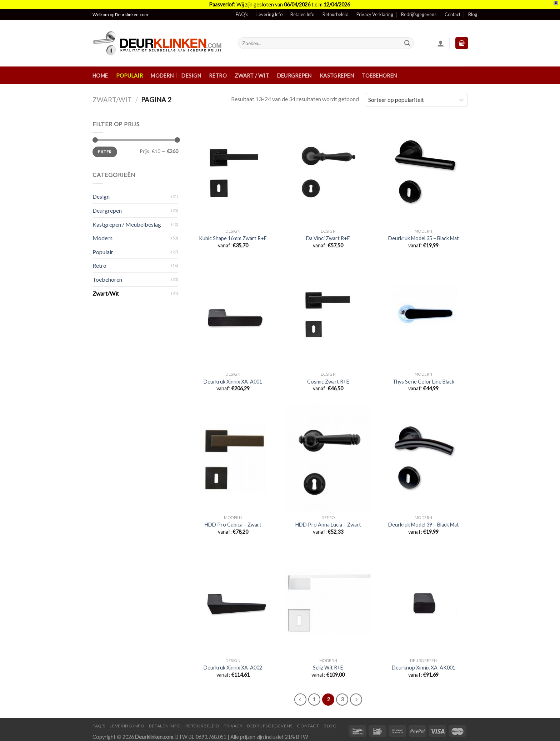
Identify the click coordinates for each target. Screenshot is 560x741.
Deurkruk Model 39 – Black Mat (424, 525)
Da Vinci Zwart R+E (328, 238)
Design (191, 76)
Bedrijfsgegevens (419, 14)
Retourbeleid (336, 14)
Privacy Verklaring (375, 14)
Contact (452, 14)
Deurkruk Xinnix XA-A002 (233, 668)
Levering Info (269, 14)
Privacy (233, 726)
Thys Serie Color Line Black (423, 382)
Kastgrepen (337, 76)
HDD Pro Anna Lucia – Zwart (328, 525)
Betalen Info (302, 14)
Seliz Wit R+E (328, 668)
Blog (473, 14)
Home (100, 76)
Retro (218, 76)
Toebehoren (379, 76)
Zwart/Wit (112, 100)
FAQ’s (242, 14)
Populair (129, 76)
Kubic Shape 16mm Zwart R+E (233, 238)
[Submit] (407, 43)
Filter (105, 152)
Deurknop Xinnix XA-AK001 (424, 668)
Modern (162, 76)
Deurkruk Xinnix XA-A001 (233, 382)
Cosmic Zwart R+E (328, 382)
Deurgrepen (294, 76)
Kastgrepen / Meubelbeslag (127, 224)
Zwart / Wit (252, 76)
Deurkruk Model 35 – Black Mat (424, 238)
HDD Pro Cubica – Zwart (233, 525)
